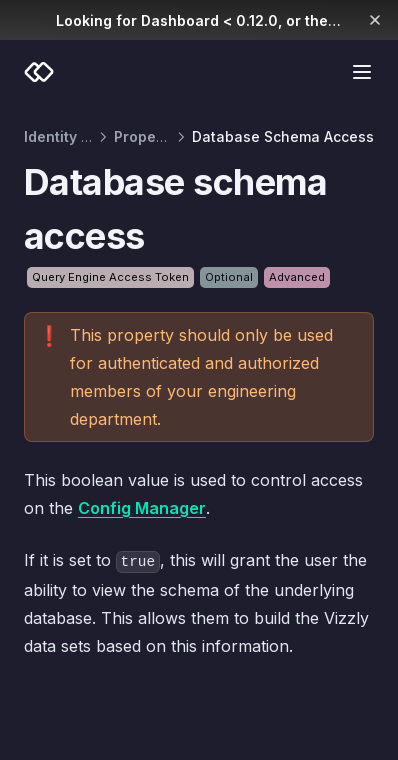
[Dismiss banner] (375, 20)
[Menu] (362, 72)
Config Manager (142, 508)
